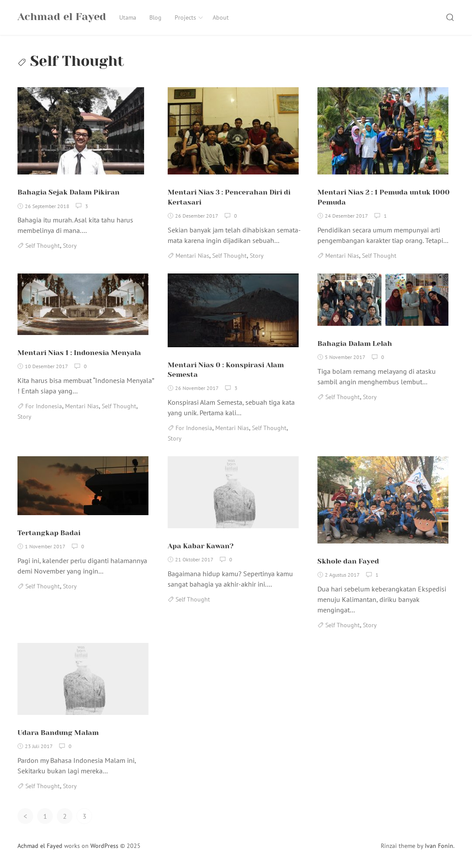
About (221, 17)
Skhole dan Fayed (348, 561)
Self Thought (43, 246)
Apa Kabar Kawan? (201, 546)
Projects (189, 17)
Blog (155, 17)
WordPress (104, 846)
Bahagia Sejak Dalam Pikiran (69, 192)
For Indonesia (44, 406)
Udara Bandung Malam (58, 733)
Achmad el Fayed (40, 846)
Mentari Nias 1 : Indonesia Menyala (79, 353)
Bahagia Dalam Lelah (355, 343)
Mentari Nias (192, 256)
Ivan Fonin (439, 846)
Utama (128, 17)
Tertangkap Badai (49, 533)
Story (70, 246)
